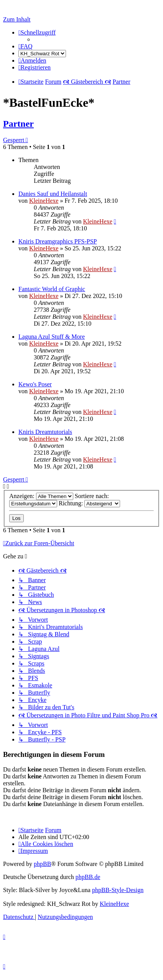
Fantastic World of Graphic (52, 289)
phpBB (42, 864)
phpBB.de (88, 877)
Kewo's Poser (35, 384)
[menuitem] (26, 46)
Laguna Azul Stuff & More (52, 337)
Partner (18, 124)
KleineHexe (44, 201)
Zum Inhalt (17, 19)
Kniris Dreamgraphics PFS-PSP (58, 241)
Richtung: (89, 503)
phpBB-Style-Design (118, 890)
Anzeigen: (41, 496)
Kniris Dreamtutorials (45, 432)
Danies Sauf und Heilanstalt (53, 194)
